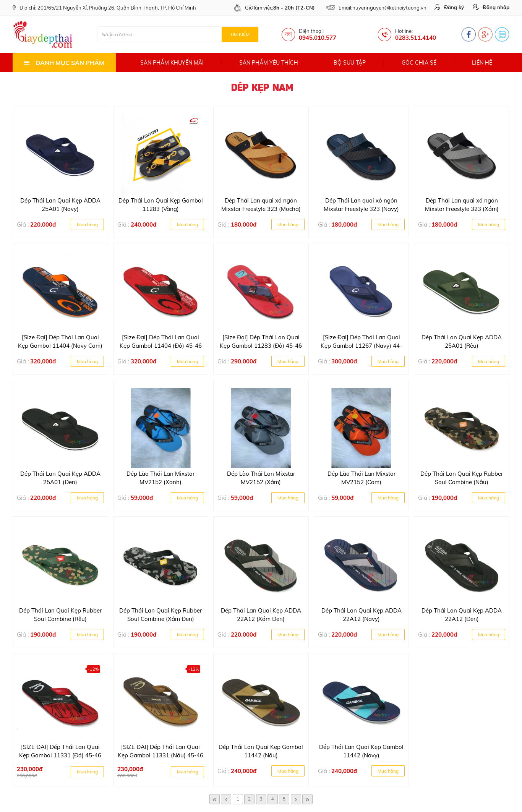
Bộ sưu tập (350, 63)
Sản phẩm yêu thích (269, 63)
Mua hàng (87, 224)
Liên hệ (482, 63)
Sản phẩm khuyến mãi (172, 63)
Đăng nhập (491, 7)
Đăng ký (449, 7)
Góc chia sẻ (419, 63)
